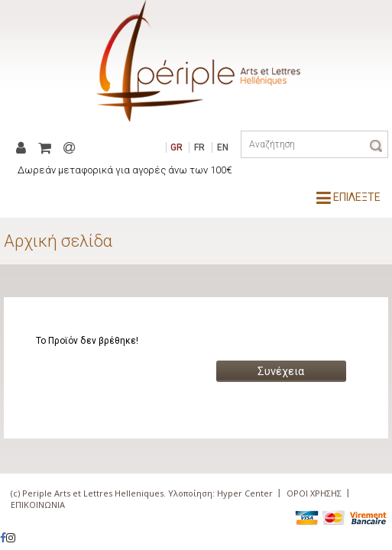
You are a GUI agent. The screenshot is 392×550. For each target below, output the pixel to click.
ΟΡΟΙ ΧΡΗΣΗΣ (314, 493)
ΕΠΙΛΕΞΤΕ (348, 197)
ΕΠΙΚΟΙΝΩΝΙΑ (38, 505)
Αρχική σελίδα (58, 241)
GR (177, 147)
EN (223, 147)
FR (199, 147)
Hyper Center (245, 493)
